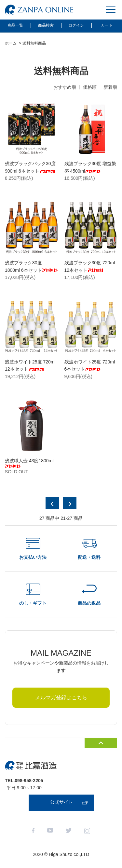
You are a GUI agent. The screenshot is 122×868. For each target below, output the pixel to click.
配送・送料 (89, 557)
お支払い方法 (33, 557)
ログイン (76, 25)
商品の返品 (89, 603)
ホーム (11, 43)
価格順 (90, 87)
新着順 (110, 87)
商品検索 (46, 25)
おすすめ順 (65, 87)
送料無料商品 (34, 43)
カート (107, 25)
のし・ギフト (33, 603)
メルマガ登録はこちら (61, 697)
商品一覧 (15, 25)
